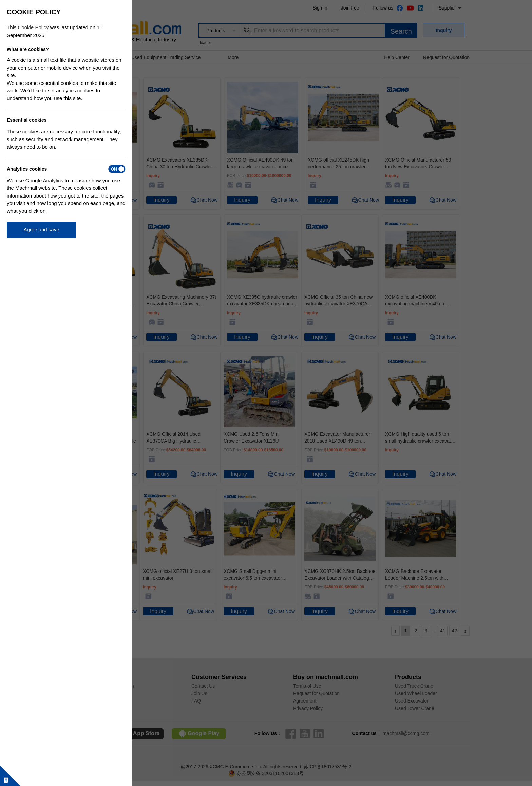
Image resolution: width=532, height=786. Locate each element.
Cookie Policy (33, 27)
